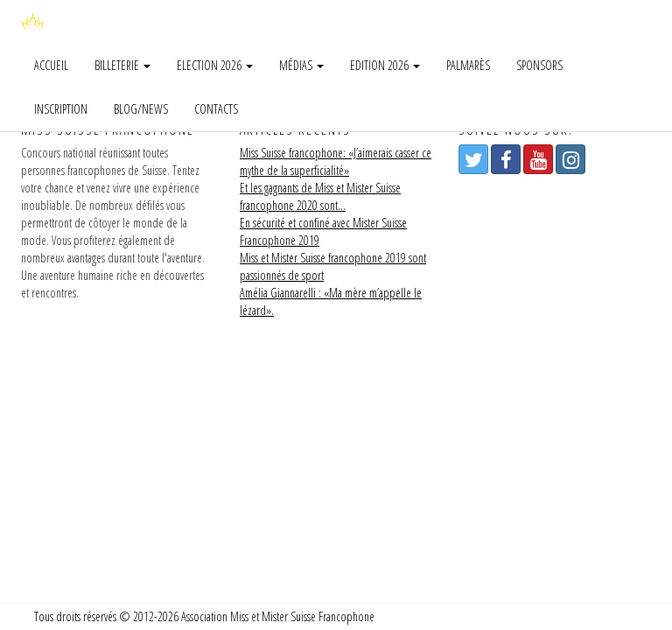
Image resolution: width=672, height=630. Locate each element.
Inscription (61, 109)
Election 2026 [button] (215, 65)
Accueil (51, 65)
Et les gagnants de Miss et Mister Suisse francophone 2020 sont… (320, 196)
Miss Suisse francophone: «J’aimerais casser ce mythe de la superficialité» (336, 161)
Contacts (216, 109)
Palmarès (468, 65)
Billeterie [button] (122, 65)
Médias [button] (301, 65)
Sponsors (539, 65)
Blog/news (141, 109)
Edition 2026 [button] (385, 65)
